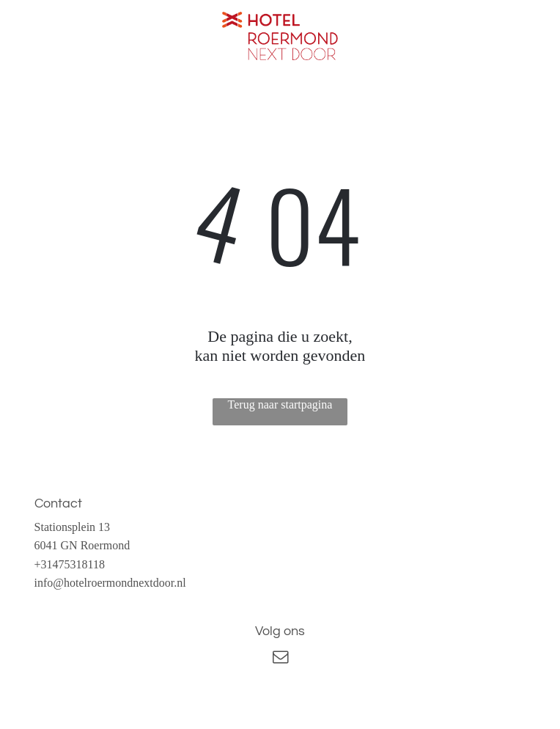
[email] (280, 659)
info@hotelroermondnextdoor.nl (110, 583)
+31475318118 (70, 564)
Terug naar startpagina (280, 404)
